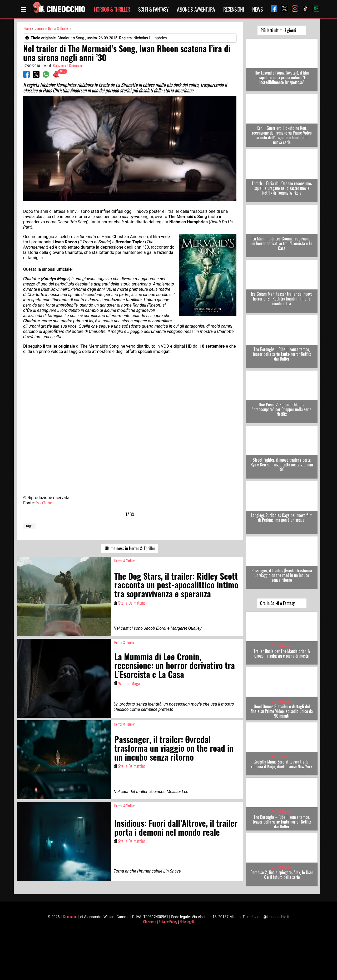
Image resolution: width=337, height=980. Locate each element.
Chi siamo (150, 922)
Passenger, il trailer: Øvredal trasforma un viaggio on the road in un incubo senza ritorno (282, 575)
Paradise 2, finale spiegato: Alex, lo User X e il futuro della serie (282, 875)
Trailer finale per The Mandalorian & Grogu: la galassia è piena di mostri (282, 653)
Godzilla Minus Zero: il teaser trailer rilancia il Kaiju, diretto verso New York (282, 764)
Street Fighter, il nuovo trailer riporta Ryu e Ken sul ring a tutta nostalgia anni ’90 (282, 465)
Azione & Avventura (196, 9)
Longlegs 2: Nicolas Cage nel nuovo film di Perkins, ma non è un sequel (282, 518)
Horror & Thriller (112, 9)
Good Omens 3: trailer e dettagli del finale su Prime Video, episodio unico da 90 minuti (282, 711)
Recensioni (234, 9)
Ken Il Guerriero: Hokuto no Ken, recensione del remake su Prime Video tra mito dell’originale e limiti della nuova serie (282, 135)
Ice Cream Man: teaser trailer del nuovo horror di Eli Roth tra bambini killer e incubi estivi (282, 299)
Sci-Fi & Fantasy (153, 9)
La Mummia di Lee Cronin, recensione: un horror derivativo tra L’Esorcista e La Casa (282, 243)
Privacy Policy (168, 922)
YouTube (44, 503)
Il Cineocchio (69, 916)
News (257, 9)
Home (27, 28)
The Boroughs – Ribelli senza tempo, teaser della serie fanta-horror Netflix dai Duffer (282, 354)
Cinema (39, 28)
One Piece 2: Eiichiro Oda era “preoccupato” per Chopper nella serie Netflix (282, 409)
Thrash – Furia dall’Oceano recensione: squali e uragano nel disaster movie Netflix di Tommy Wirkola (282, 188)
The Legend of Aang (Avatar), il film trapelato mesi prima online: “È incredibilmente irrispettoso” (282, 77)
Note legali (187, 922)
